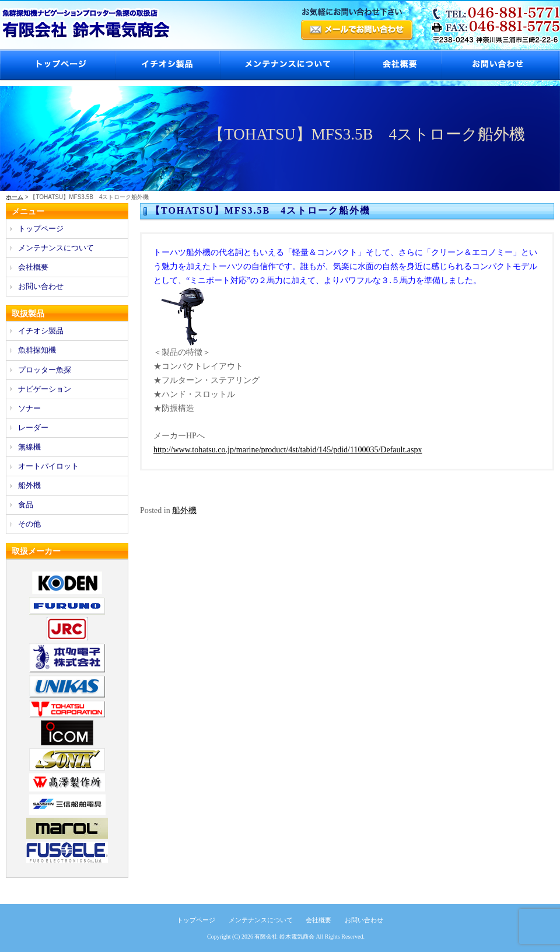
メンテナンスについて (286, 65)
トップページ (57, 65)
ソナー (29, 408)
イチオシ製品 (167, 65)
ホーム (15, 197)
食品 (26, 505)
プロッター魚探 (45, 370)
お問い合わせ (501, 65)
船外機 (184, 510)
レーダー (33, 428)
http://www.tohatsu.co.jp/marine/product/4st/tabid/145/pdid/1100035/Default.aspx (288, 450)
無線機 (29, 447)
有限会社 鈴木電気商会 (284, 937)
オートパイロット (48, 466)
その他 (29, 524)
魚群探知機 (37, 350)
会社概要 (397, 65)
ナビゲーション (45, 389)
